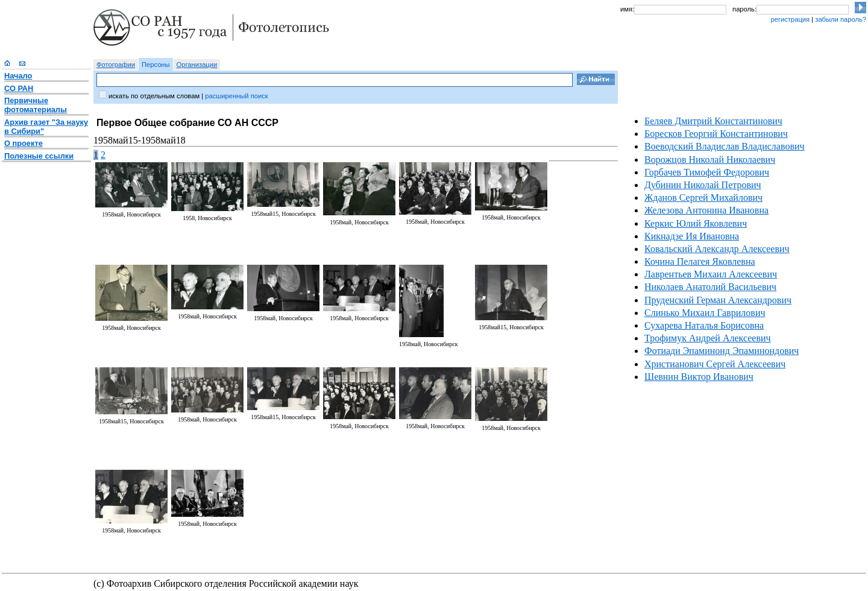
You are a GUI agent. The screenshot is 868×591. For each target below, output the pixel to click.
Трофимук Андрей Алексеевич (708, 338)
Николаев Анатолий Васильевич (710, 287)
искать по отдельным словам (154, 96)
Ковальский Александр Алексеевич (717, 249)
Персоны (156, 65)
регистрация (790, 19)
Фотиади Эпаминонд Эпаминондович (722, 351)
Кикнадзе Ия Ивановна (692, 236)
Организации (197, 65)
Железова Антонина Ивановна (706, 210)
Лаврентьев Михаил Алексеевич (711, 274)
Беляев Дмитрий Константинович (713, 121)
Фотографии (116, 65)
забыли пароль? (841, 19)
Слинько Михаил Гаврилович (705, 313)
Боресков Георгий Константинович (716, 134)
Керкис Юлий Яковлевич (696, 223)
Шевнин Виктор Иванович (699, 377)
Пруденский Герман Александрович (718, 300)
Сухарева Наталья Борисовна (704, 325)
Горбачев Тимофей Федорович (707, 172)
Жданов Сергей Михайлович (703, 198)
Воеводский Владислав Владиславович (725, 146)
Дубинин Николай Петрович (703, 185)
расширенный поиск (236, 96)
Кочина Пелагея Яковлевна (700, 261)
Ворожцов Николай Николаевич (710, 160)
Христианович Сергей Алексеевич (715, 364)
